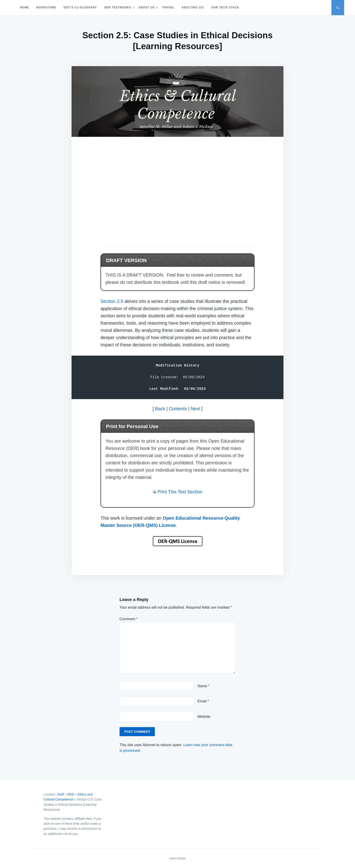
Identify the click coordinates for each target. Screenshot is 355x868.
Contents (178, 409)
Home (25, 7)
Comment (129, 619)
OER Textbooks (118, 7)
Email (203, 701)
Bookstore (46, 7)
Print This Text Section (180, 492)
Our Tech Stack (225, 7)
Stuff (61, 794)
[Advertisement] (177, 185)
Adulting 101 (193, 7)
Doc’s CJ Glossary (80, 7)
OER (71, 794)
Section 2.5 (112, 301)
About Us (147, 7)
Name (203, 686)
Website (204, 717)
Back (160, 409)
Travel (168, 7)
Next (195, 409)
